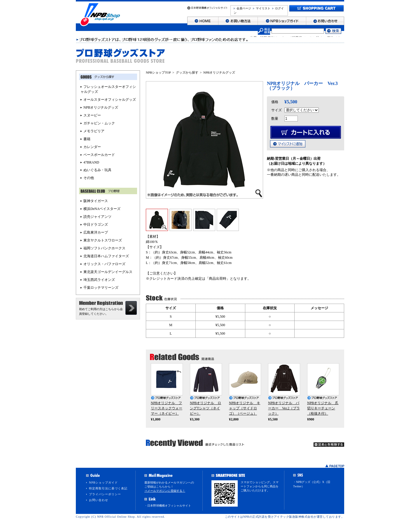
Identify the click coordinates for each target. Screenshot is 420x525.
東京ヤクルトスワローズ (103, 240)
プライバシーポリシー (105, 494)
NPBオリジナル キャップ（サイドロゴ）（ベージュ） (245, 408)
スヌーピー (92, 115)
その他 (89, 178)
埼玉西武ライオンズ (99, 280)
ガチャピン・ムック (99, 123)
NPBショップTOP (158, 72)
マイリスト (263, 8)
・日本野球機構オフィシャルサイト (168, 506)
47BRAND (91, 162)
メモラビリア (94, 131)
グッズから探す (187, 72)
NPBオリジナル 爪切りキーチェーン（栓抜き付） (323, 408)
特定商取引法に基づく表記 (108, 488)
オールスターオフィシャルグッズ (110, 100)
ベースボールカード (99, 155)
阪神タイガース (96, 201)
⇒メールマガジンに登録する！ (165, 491)
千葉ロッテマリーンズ (101, 288)
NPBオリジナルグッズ (219, 72)
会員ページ (244, 8)
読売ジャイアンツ (97, 217)
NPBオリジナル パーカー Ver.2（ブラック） (284, 408)
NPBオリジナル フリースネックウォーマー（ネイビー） (167, 408)
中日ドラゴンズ (96, 225)
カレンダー (92, 147)
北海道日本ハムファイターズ (106, 256)
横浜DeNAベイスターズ (102, 209)
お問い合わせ (99, 500)
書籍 (87, 139)
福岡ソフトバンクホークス (104, 248)
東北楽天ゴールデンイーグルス (108, 272)
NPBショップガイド (103, 483)
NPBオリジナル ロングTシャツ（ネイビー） (205, 408)
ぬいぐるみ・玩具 (97, 170)
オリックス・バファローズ (104, 264)
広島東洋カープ (96, 232)
